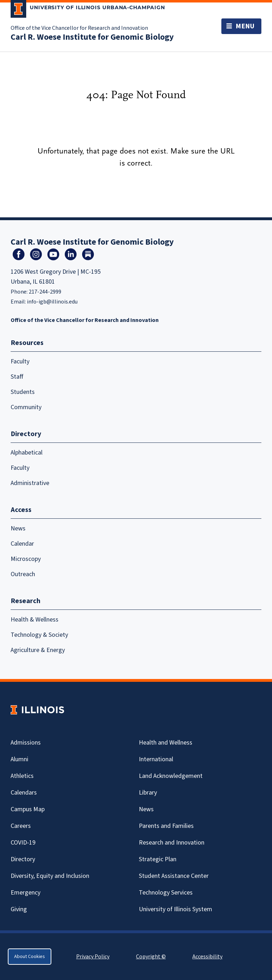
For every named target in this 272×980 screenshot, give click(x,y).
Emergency (25, 893)
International (156, 759)
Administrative (30, 483)
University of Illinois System (175, 909)
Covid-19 (23, 843)
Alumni (19, 759)
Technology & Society (39, 635)
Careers (21, 826)
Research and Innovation (172, 843)
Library (148, 793)
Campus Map (28, 809)
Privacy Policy (93, 957)
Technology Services (166, 893)
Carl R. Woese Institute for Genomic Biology (92, 37)
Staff (17, 377)
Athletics (22, 776)
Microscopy (26, 559)
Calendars (24, 793)
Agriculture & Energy (38, 650)
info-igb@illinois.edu (52, 302)
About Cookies (30, 957)
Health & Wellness (35, 620)
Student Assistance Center (174, 876)
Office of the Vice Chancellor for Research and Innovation (79, 28)
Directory (23, 859)
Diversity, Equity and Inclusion (50, 876)
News (18, 528)
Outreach (23, 574)
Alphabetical (27, 453)
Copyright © (151, 957)
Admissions (26, 743)
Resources (27, 343)
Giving (19, 909)
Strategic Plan (158, 859)
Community (26, 407)
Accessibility (207, 957)
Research (25, 601)
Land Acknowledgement (171, 776)
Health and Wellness (166, 743)
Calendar (22, 544)
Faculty (20, 361)
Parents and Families (166, 826)
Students (23, 392)
